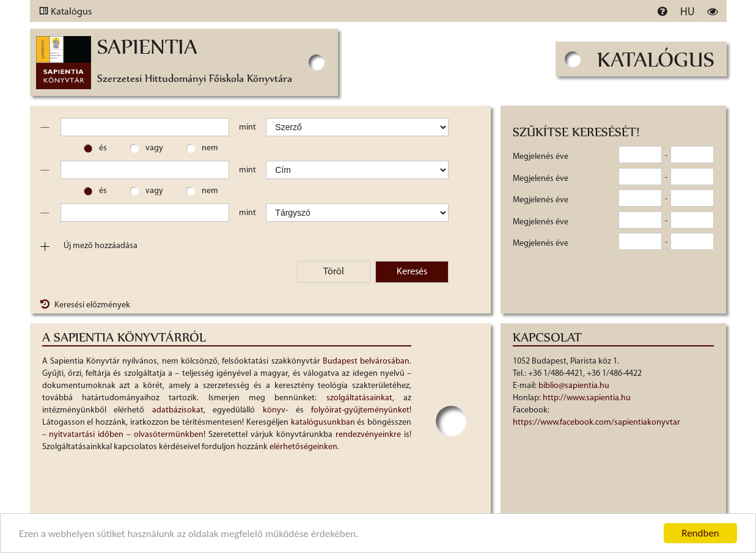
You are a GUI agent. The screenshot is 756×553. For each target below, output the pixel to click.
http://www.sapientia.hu (587, 398)
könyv (274, 410)
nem (210, 148)
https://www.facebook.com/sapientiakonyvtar (596, 423)
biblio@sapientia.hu (574, 386)
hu (688, 13)
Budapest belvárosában (366, 361)
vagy (154, 148)
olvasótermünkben (169, 435)
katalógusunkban (323, 423)
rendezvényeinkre (368, 435)
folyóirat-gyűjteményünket (360, 410)
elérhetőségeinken (303, 447)
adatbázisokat (178, 410)
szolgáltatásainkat (359, 398)
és (103, 148)
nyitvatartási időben (86, 435)
